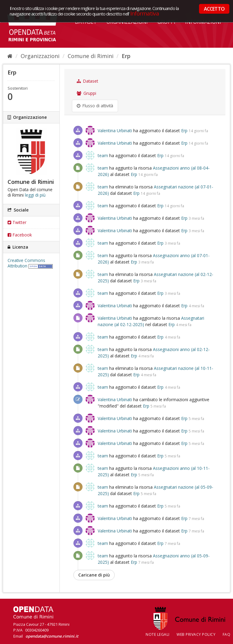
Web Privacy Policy (196, 634)
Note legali (158, 634)
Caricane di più (94, 575)
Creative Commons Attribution (26, 263)
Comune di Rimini (91, 56)
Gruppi (86, 93)
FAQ (227, 634)
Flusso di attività (95, 106)
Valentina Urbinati (115, 131)
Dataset (87, 81)
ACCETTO (214, 9)
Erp (126, 56)
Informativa (145, 13)
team (103, 155)
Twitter (17, 222)
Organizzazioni (40, 56)
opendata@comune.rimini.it (52, 636)
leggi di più (35, 195)
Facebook (20, 235)
